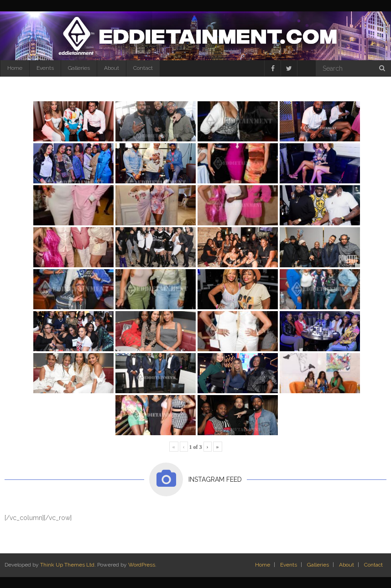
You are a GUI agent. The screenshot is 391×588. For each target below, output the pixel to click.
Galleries (79, 68)
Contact (143, 68)
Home (15, 68)
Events (45, 68)
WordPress (142, 565)
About (112, 68)
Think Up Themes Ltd (67, 565)
